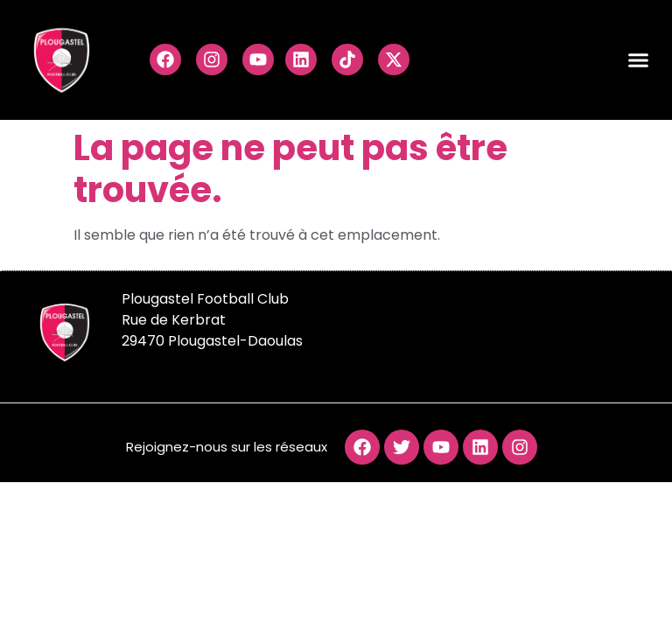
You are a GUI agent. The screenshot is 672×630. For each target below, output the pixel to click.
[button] (639, 60)
